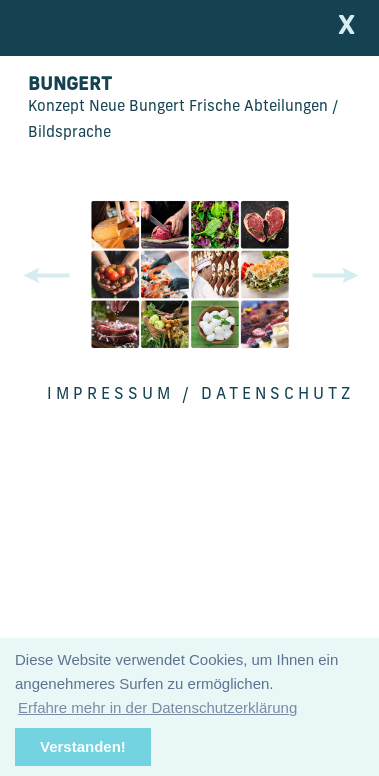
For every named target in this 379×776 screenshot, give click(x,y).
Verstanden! (83, 746)
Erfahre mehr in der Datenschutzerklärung (157, 707)
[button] (339, 276)
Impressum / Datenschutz (200, 395)
